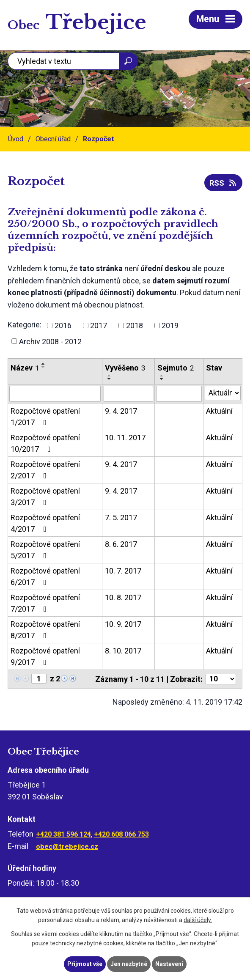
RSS (224, 183)
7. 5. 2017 (121, 517)
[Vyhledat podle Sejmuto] (179, 394)
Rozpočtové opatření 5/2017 (45, 550)
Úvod (16, 139)
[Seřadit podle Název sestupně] (44, 367)
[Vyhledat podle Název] (55, 394)
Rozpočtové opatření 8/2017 (45, 630)
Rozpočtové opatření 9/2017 (45, 656)
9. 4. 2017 (121, 411)
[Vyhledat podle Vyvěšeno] (128, 394)
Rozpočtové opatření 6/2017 (45, 576)
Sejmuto (176, 368)
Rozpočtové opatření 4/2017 (45, 523)
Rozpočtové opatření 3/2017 (45, 497)
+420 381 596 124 (63, 834)
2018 (135, 325)
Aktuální (219, 411)
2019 (170, 325)
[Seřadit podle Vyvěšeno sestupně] (110, 379)
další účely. (198, 920)
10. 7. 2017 (123, 571)
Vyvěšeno (125, 368)
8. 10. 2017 (123, 651)
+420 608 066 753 (121, 834)
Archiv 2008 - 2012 (50, 341)
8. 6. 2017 (121, 544)
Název (25, 368)
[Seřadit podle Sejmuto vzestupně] (162, 376)
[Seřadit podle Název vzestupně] (44, 364)
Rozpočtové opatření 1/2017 (45, 417)
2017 (99, 325)
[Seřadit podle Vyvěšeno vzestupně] (110, 376)
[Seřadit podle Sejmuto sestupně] (162, 379)
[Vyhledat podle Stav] (223, 393)
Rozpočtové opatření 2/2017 (45, 470)
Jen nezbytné (129, 964)
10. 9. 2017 (123, 624)
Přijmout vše (85, 964)
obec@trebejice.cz (67, 847)
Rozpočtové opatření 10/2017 (45, 443)
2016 (63, 325)
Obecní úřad (53, 139)
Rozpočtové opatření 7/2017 (45, 603)
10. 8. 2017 (123, 597)
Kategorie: (25, 325)
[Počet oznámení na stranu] (221, 679)
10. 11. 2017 (125, 438)
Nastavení (169, 964)
